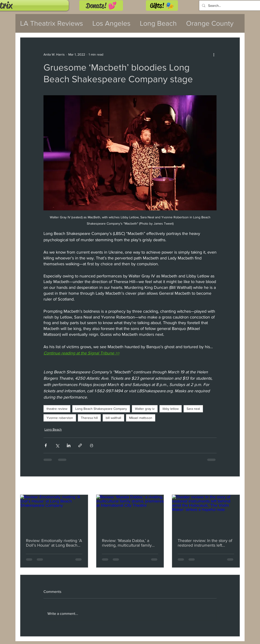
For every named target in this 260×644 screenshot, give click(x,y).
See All (235, 486)
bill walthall (113, 418)
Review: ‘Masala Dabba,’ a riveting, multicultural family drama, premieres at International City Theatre (127, 543)
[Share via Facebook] (46, 445)
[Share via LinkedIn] (69, 445)
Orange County (210, 23)
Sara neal (193, 409)
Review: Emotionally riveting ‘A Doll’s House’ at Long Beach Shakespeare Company (54, 543)
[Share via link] (80, 445)
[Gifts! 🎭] (162, 5)
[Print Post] (92, 445)
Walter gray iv (145, 409)
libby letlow (171, 409)
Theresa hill (89, 418)
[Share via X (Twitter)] (57, 445)
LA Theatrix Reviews (52, 23)
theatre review (57, 409)
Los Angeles (111, 23)
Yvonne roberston (60, 418)
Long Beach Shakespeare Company (101, 409)
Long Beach (158, 23)
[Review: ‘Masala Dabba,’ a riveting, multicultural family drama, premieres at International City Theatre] (130, 514)
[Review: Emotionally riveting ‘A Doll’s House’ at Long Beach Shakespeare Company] (54, 514)
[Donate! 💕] (101, 5)
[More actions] (214, 54)
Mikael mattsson (141, 418)
